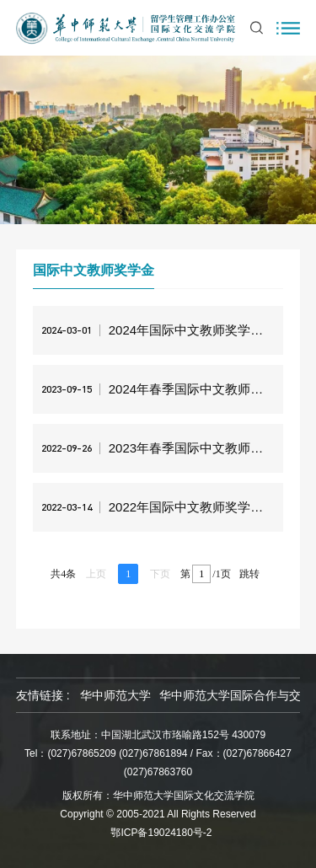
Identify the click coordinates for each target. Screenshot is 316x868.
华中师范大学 (115, 695)
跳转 (249, 574)
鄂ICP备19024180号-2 (161, 833)
